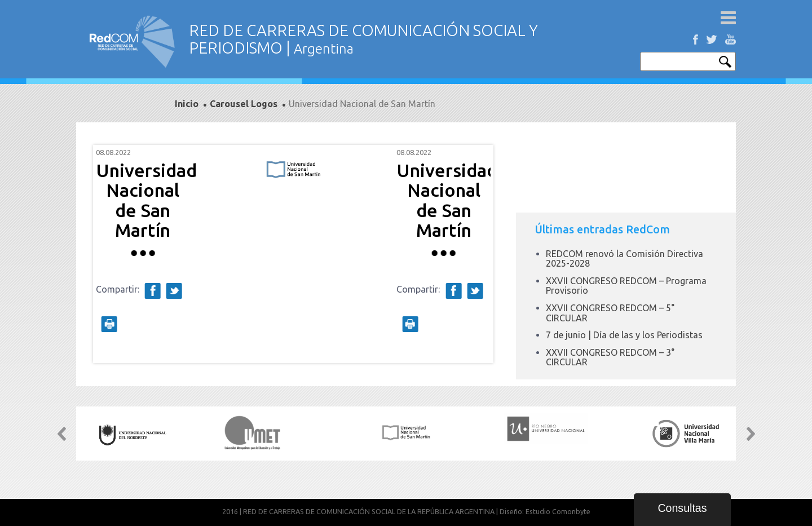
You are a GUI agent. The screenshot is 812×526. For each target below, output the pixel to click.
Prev (111, 254)
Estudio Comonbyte (558, 511)
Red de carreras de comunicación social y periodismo (133, 41)
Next (476, 254)
